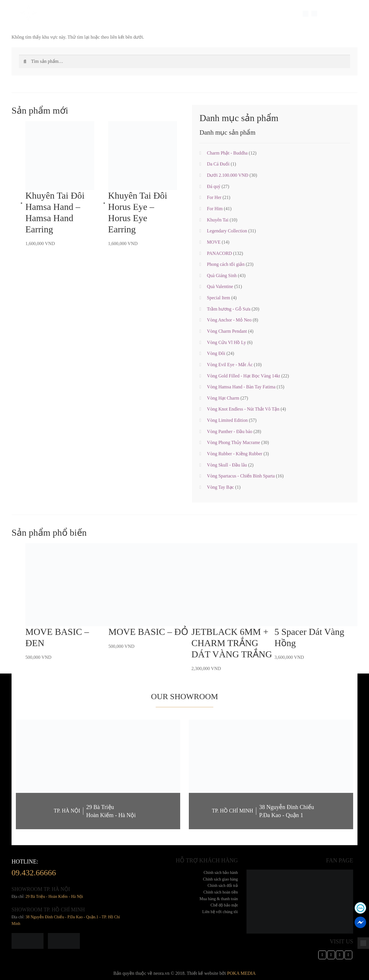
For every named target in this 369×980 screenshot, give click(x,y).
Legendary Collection (227, 231)
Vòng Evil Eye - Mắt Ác (230, 365)
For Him (215, 209)
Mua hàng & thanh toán (219, 899)
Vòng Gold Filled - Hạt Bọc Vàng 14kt (244, 376)
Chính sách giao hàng (220, 879)
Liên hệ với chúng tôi (220, 912)
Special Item (119, 14)
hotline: (34, 869)
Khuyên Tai (218, 220)
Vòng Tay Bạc (221, 487)
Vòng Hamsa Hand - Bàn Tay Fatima (241, 387)
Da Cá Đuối (218, 164)
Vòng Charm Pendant (227, 331)
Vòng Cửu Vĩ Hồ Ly (226, 342)
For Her (214, 197)
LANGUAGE (330, 14)
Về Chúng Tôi (65, 14)
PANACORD (220, 253)
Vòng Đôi (216, 353)
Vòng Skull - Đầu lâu (227, 465)
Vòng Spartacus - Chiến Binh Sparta (241, 476)
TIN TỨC (237, 14)
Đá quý (214, 186)
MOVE (214, 242)
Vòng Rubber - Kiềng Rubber (235, 454)
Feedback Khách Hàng (158, 14)
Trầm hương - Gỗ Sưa (229, 309)
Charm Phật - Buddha (227, 153)
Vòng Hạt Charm (223, 398)
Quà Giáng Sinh (222, 275)
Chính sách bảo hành (221, 873)
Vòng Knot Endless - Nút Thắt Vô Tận (243, 409)
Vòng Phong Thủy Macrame (234, 442)
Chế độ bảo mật (224, 905)
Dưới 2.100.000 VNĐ (228, 175)
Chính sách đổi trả (223, 886)
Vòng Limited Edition (227, 420)
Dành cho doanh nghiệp (272, 14)
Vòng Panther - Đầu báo (230, 431)
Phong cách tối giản (226, 264)
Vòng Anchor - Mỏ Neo (229, 320)
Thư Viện (193, 14)
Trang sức (92, 14)
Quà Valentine (220, 286)
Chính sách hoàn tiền (221, 892)
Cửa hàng (216, 14)
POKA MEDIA (241, 973)
